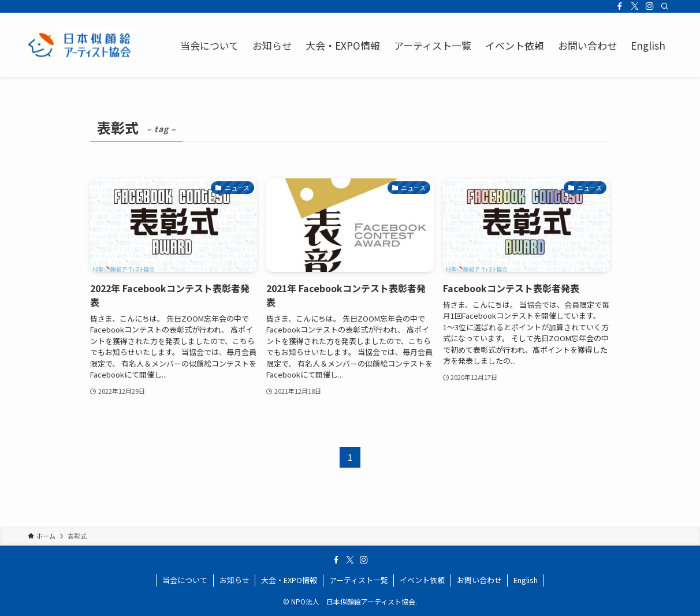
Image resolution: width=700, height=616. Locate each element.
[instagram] (650, 6)
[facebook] (620, 6)
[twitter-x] (635, 6)
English (526, 580)
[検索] (665, 6)
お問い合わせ (479, 580)
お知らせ (234, 580)
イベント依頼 (422, 580)
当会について (185, 580)
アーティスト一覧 (359, 580)
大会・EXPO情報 (289, 580)
